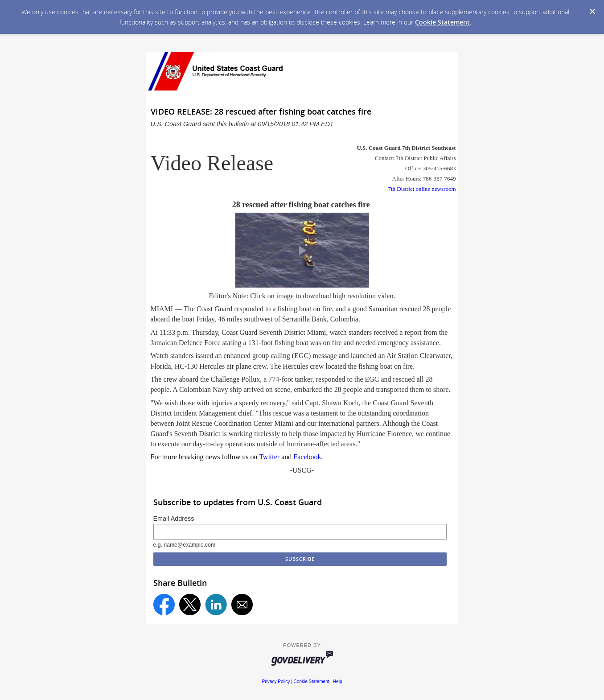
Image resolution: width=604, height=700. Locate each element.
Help (338, 681)
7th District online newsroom (422, 189)
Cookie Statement (442, 22)
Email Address (174, 519)
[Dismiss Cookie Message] (592, 12)
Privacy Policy (276, 681)
